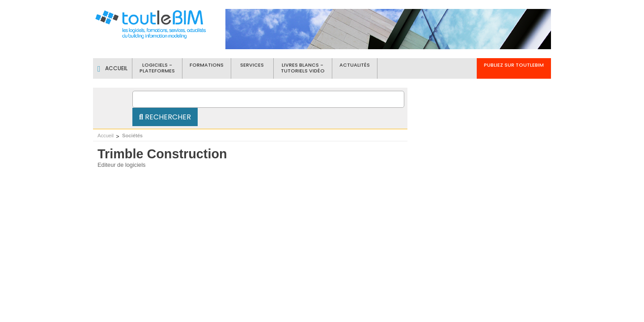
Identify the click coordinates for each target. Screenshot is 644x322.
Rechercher (165, 117)
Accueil (106, 136)
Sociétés (132, 136)
